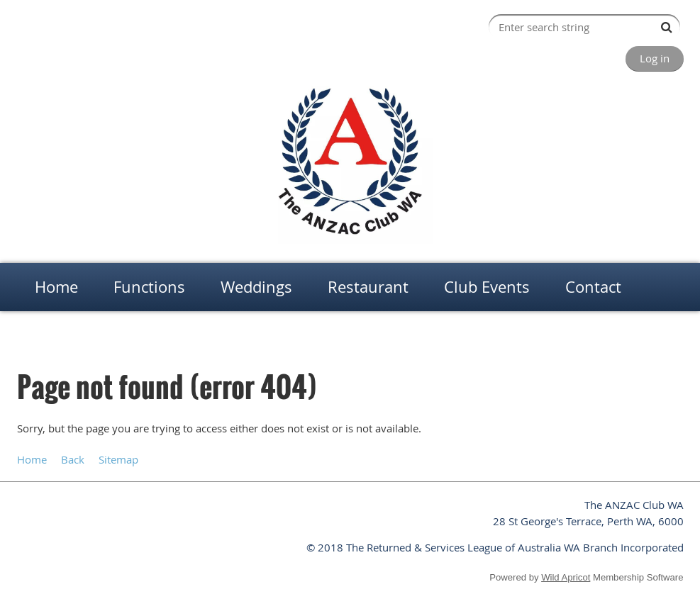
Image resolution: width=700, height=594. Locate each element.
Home (29, 333)
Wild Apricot (566, 577)
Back (73, 459)
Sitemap (118, 459)
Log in (655, 58)
